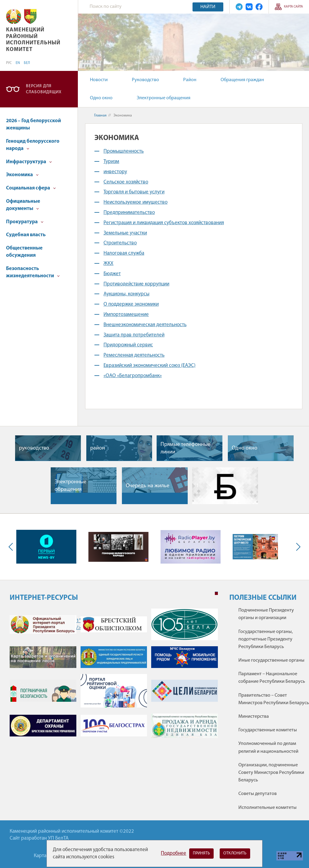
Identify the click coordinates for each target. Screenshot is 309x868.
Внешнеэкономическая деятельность (145, 325)
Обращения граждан (242, 80)
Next (297, 547)
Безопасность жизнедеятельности (33, 272)
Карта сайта (293, 7)
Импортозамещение (126, 315)
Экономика (22, 175)
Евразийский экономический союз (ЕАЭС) (150, 366)
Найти (208, 7)
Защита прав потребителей (134, 335)
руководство (34, 448)
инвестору (115, 172)
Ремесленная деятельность (134, 355)
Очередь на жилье (148, 486)
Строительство (120, 243)
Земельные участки (125, 233)
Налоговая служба (124, 253)
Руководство (145, 80)
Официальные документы (23, 205)
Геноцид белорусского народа (33, 145)
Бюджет (112, 274)
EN (18, 63)
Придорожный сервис (128, 345)
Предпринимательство (129, 213)
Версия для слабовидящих (44, 89)
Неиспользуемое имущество (135, 202)
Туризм (111, 162)
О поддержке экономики (131, 304)
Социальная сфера (31, 188)
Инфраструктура (29, 162)
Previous (12, 547)
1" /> (43, 624)
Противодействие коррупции (136, 284)
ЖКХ (108, 264)
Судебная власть (26, 235)
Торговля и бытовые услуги (134, 192)
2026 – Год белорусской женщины (33, 124)
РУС (9, 63)
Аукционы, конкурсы (126, 294)
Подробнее (174, 853)
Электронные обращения (164, 98)
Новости (99, 80)
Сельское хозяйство (126, 182)
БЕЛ (27, 63)
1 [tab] (216, 593)
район (98, 448)
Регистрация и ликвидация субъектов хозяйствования (164, 223)
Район (190, 80)
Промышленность (124, 151)
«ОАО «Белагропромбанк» (133, 376)
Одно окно (101, 98)
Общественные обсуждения (24, 252)
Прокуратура (25, 222)
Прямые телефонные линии (185, 448)
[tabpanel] (114, 676)
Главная (100, 116)
